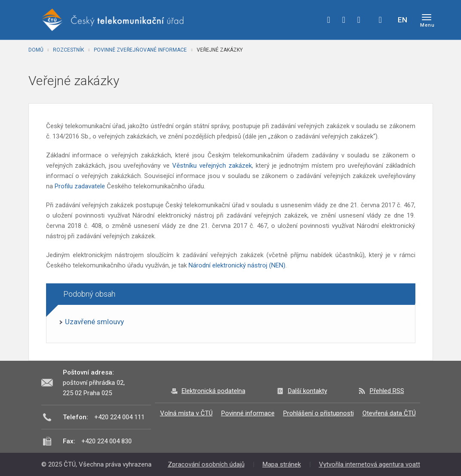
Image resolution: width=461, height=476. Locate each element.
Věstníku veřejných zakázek (212, 166)
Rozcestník (68, 50)
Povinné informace (248, 413)
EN (402, 20)
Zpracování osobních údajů (206, 464)
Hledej (381, 20)
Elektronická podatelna (213, 391)
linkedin (359, 20)
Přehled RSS (387, 391)
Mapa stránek (282, 464)
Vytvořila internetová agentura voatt (370, 464)
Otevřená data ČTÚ (389, 413)
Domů (36, 50)
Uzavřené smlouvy (94, 322)
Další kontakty (308, 391)
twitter (344, 20)
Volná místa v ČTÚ (186, 413)
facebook (329, 20)
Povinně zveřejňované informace (140, 50)
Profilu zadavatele (80, 186)
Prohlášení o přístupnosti (319, 413)
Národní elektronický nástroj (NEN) (237, 265)
